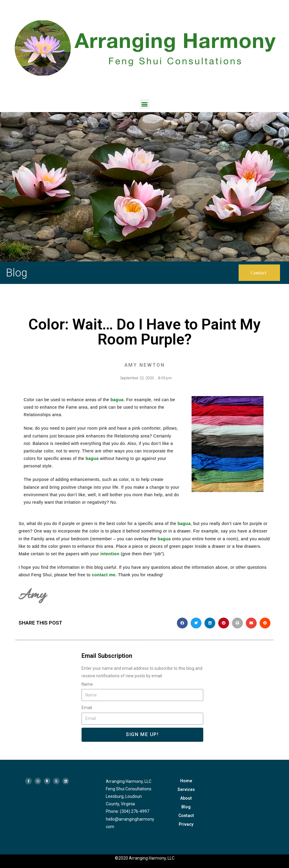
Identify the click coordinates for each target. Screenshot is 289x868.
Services (186, 789)
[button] (145, 104)
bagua (117, 400)
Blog (186, 807)
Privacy (186, 824)
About (186, 798)
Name (87, 684)
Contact (186, 816)
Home (186, 781)
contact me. (104, 575)
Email (87, 708)
